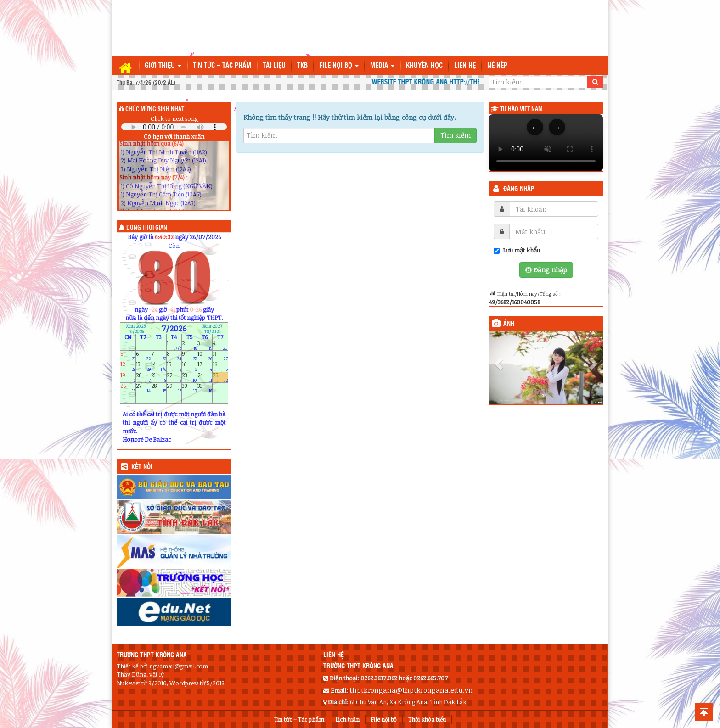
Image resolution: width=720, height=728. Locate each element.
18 (220, 367)
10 (205, 356)
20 (143, 377)
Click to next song (174, 118)
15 (174, 367)
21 (159, 377)
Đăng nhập (519, 189)
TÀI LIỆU (274, 66)
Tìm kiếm (456, 135)
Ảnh (509, 324)
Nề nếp (497, 66)
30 (189, 388)
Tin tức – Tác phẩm (222, 66)
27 (143, 388)
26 (128, 388)
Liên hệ (465, 66)
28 (159, 388)
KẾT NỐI (142, 467)
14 (159, 367)
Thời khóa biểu (427, 719)
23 (189, 377)
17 (205, 367)
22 (174, 377)
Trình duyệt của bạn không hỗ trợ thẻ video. (546, 143)
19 (128, 377)
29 (174, 388)
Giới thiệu (163, 66)
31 (205, 388)
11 (220, 356)
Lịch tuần (348, 719)
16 (189, 367)
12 (128, 367)
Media (382, 66)
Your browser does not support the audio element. (174, 127)
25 (220, 377)
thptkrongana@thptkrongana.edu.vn (411, 690)
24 (205, 377)
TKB (302, 66)
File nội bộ (339, 66)
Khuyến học (424, 66)
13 (143, 367)
